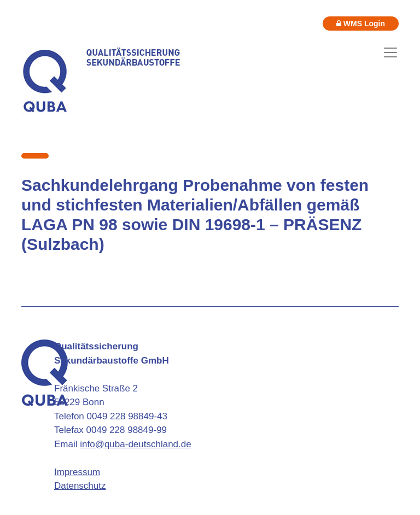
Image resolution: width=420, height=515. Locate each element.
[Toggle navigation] (390, 52)
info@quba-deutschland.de (135, 444)
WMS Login (361, 24)
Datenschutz (80, 486)
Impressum (77, 472)
